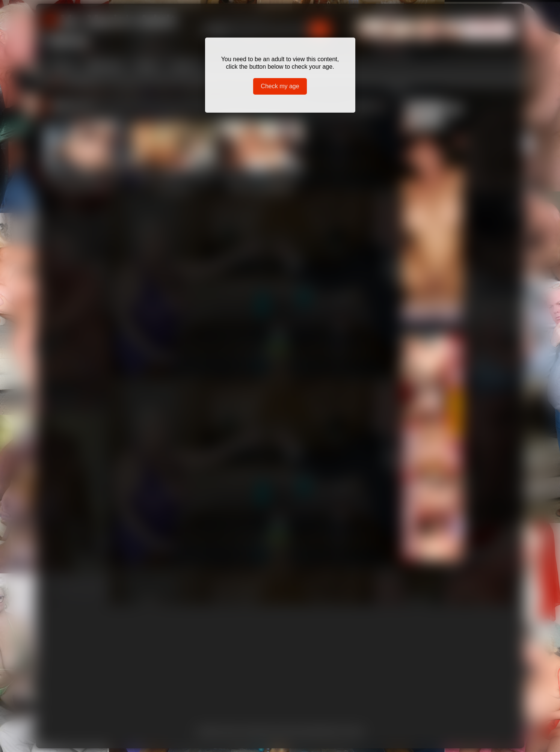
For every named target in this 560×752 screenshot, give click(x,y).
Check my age (280, 86)
